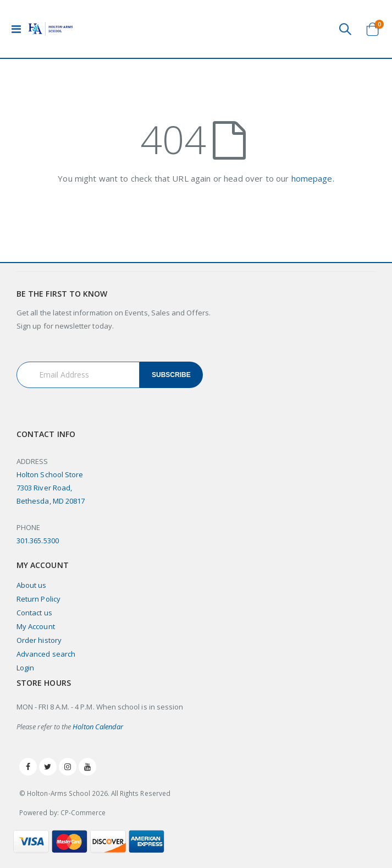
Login (25, 668)
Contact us (34, 613)
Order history (39, 640)
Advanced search (46, 654)
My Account (36, 626)
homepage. (313, 178)
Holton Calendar (98, 727)
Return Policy (38, 599)
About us (32, 585)
